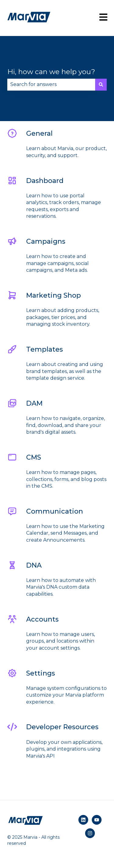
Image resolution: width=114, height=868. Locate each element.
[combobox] (51, 84)
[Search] (101, 84)
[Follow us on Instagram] (90, 833)
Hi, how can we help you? (51, 72)
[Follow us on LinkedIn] (83, 820)
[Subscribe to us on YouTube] (97, 820)
